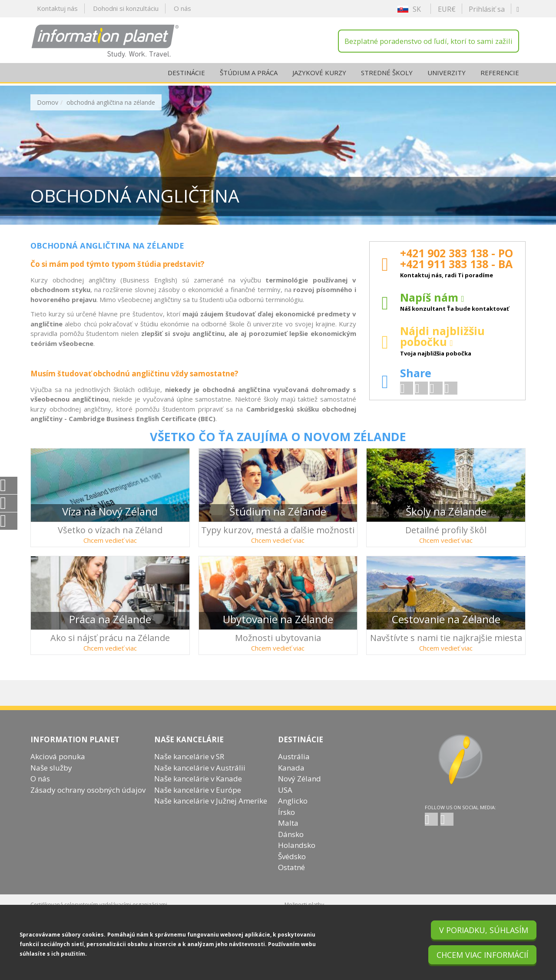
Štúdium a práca (249, 75)
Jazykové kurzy (319, 75)
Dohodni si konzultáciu (126, 8)
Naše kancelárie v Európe (198, 799)
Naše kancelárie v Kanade (198, 788)
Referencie (500, 75)
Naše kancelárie (189, 749)
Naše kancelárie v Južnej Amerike (211, 810)
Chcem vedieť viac (110, 540)
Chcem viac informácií (482, 955)
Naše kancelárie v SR (189, 766)
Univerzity (447, 75)
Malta (288, 832)
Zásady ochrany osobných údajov (88, 799)
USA (285, 799)
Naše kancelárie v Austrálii (200, 777)
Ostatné (291, 876)
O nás (182, 8)
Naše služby (51, 777)
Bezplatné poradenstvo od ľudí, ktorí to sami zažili (429, 41)
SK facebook (431, 828)
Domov (48, 102)
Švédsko (292, 865)
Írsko (286, 821)
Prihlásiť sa (487, 9)
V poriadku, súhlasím (484, 930)
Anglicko (293, 810)
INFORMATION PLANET (75, 749)
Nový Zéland (300, 788)
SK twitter (447, 828)
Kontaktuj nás (57, 8)
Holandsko (297, 854)
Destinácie (186, 75)
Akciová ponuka (58, 766)
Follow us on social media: (460, 816)
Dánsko (291, 843)
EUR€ (447, 9)
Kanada (291, 777)
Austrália (294, 766)
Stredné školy (387, 75)
